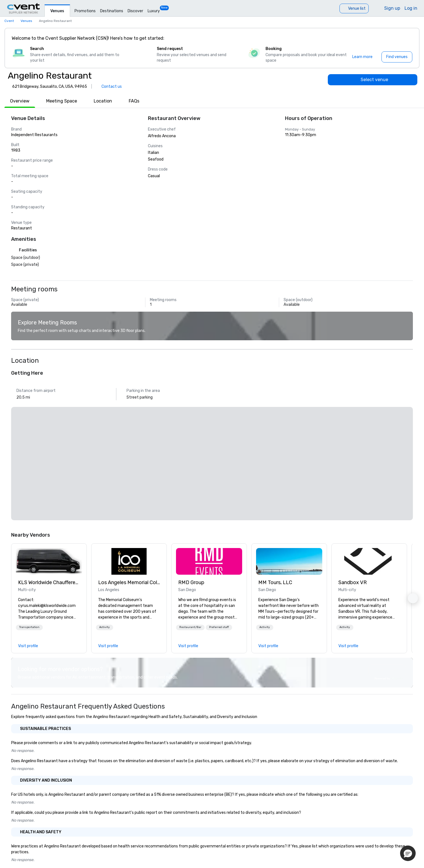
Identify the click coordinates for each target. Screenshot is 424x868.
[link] (49, 561)
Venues (57, 11)
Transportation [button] (29, 627)
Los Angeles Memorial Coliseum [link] (129, 582)
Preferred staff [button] (219, 627)
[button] (29, 627)
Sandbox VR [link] (353, 582)
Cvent (9, 21)
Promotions (85, 11)
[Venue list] (354, 8)
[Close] (407, 38)
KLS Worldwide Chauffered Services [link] (49, 582)
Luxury (154, 11)
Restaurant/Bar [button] (190, 627)
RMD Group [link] (191, 582)
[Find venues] (397, 57)
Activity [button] (105, 627)
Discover (135, 11)
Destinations (112, 11)
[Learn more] (362, 57)
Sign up (392, 8)
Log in (411, 8)
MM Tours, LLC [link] (275, 582)
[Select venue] (373, 80)
